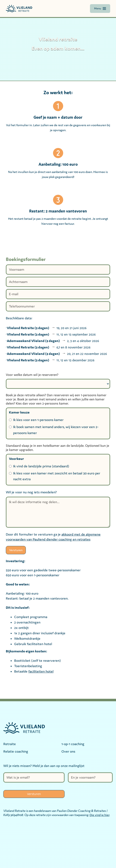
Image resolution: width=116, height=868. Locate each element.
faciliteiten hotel (41, 671)
